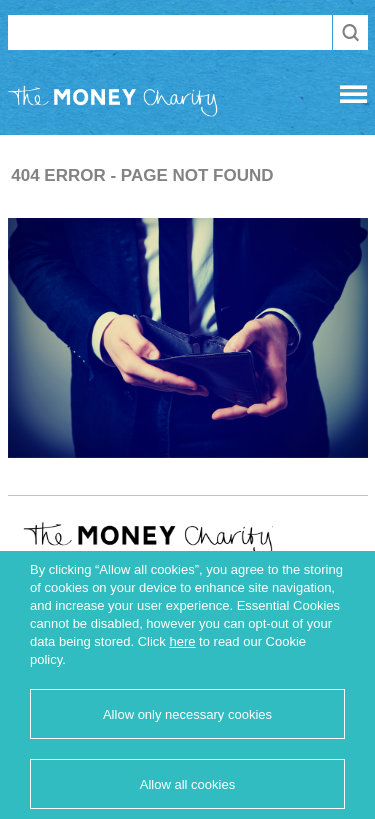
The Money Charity (113, 105)
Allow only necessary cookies (187, 714)
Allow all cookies (187, 784)
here (182, 641)
